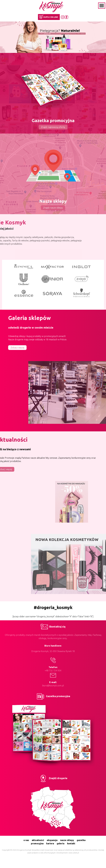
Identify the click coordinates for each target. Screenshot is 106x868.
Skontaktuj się (53, 627)
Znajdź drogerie (53, 778)
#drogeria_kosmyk (53, 607)
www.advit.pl (74, 853)
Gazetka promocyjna (53, 696)
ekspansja (52, 840)
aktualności (38, 840)
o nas (26, 840)
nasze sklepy (67, 840)
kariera (50, 843)
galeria (61, 843)
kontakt (71, 843)
